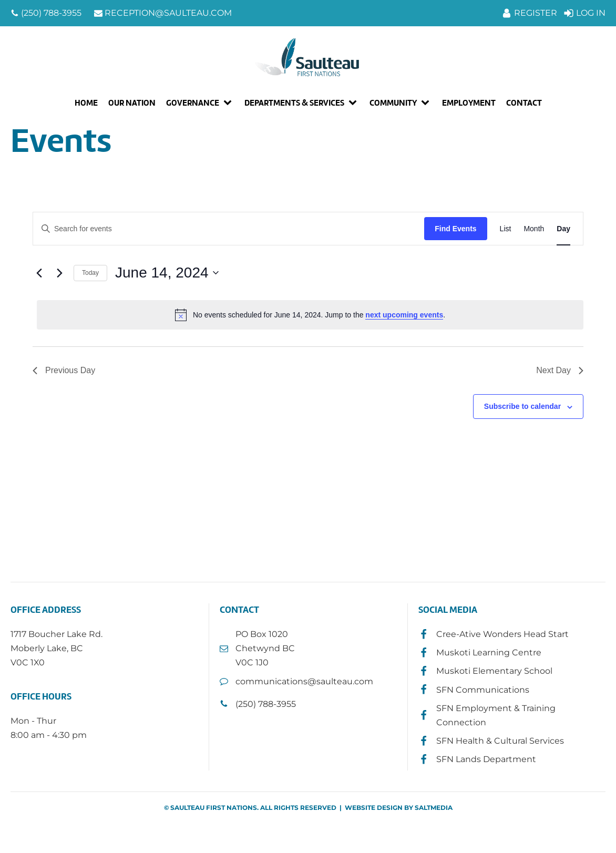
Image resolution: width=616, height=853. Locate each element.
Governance (193, 103)
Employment (469, 103)
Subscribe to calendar (522, 406)
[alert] (310, 315)
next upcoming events (404, 315)
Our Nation (132, 103)
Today (90, 273)
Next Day (560, 370)
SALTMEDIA (434, 808)
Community (393, 103)
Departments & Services (294, 103)
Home (86, 103)
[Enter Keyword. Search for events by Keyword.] (229, 229)
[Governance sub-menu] (230, 103)
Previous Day (64, 370)
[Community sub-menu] (427, 103)
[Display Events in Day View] (563, 229)
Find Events (455, 229)
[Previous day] (39, 273)
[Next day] (59, 273)
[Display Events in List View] (506, 229)
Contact (524, 103)
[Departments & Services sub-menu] (355, 103)
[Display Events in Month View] (534, 229)
